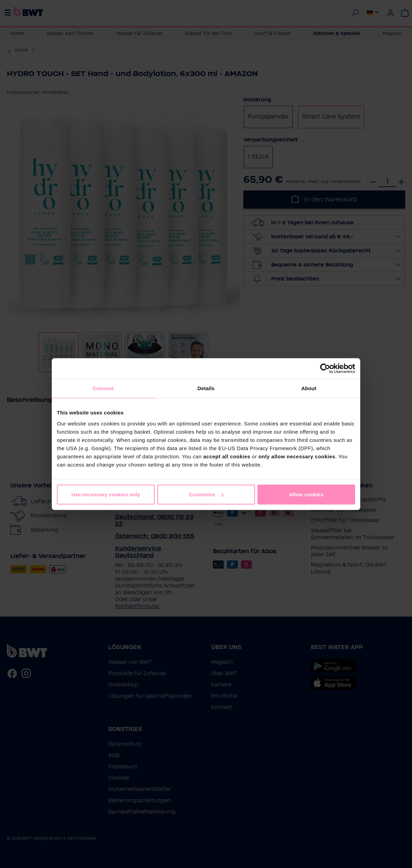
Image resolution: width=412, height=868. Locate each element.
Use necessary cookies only (106, 494)
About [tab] (309, 388)
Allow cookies (306, 494)
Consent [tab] (103, 388)
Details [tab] (206, 388)
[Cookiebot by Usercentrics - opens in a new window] (325, 369)
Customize (206, 494)
